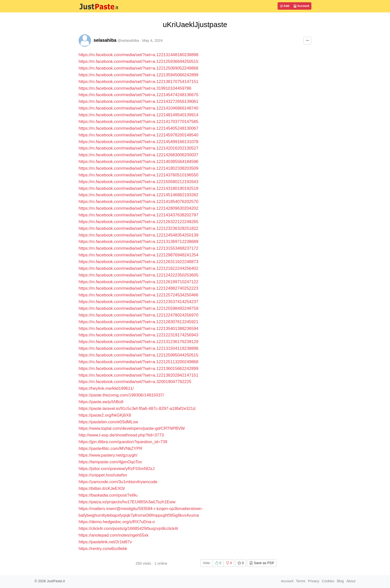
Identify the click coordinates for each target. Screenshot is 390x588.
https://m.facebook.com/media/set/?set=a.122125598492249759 (138, 308)
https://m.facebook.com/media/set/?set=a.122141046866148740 (138, 108)
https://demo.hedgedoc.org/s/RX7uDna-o (117, 522)
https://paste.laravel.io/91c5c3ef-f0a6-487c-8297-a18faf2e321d (137, 409)
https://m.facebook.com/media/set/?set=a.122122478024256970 (138, 315)
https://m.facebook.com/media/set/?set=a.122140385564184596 (138, 162)
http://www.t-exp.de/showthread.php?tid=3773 (121, 435)
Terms (301, 581)
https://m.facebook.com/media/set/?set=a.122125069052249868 (138, 68)
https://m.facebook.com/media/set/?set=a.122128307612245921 (138, 322)
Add (285, 6)
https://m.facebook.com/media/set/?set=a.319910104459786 (135, 88)
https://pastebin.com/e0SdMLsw (108, 422)
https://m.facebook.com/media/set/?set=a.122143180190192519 (138, 188)
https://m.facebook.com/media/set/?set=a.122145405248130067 (138, 128)
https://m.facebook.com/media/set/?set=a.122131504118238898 (138, 348)
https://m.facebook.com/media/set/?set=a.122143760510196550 (138, 175)
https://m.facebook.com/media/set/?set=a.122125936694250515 (138, 61)
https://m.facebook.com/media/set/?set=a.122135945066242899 (138, 75)
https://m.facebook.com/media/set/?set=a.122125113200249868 (138, 362)
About (351, 581)
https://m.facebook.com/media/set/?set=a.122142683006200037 (138, 155)
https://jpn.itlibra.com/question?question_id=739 (123, 442)
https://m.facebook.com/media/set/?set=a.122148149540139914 (138, 115)
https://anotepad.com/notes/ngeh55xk (114, 535)
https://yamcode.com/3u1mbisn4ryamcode (118, 482)
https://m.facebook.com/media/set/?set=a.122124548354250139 (138, 235)
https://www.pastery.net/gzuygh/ (108, 455)
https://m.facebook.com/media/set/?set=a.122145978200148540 (138, 135)
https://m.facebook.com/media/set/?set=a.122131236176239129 (138, 342)
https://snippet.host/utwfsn (103, 475)
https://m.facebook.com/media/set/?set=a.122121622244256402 (138, 268)
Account (301, 6)
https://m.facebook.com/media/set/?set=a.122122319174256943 (138, 335)
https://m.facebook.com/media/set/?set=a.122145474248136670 (138, 95)
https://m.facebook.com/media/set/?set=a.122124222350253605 (138, 275)
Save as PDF (262, 563)
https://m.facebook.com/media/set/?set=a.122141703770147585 (138, 122)
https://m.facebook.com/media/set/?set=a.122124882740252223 (138, 288)
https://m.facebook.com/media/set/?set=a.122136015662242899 (138, 369)
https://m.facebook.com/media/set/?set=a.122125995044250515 (138, 355)
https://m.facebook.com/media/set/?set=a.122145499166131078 (138, 142)
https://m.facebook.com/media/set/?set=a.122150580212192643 (138, 182)
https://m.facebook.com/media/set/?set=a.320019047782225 (135, 382)
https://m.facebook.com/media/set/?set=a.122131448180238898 (138, 55)
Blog (340, 581)
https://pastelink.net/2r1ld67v (105, 542)
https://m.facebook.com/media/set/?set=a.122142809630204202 (138, 208)
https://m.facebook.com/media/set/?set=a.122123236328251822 (138, 228)
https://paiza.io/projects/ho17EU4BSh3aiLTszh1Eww (127, 502)
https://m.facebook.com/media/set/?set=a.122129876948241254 (138, 255)
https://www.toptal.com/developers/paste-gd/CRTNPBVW (132, 428)
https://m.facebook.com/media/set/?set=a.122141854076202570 (138, 202)
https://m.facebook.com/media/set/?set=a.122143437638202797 (138, 215)
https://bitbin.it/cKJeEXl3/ (102, 489)
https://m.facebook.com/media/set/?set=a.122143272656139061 (138, 101)
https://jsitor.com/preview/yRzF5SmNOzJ (117, 469)
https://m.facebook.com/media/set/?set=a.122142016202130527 (138, 148)
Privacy (314, 581)
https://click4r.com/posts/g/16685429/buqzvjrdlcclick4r (128, 529)
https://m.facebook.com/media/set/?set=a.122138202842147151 (138, 375)
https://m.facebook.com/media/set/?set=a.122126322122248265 (138, 222)
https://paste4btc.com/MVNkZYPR (110, 449)
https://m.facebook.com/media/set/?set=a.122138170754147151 (138, 82)
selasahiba (105, 40)
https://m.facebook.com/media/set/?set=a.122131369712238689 (138, 242)
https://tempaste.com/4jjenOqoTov (110, 462)
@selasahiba (128, 40)
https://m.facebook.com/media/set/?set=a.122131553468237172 (138, 248)
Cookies (328, 581)
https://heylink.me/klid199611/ (106, 388)
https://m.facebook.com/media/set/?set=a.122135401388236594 (138, 329)
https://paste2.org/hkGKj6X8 (105, 415)
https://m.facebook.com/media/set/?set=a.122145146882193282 (138, 195)
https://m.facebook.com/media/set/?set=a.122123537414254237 (138, 302)
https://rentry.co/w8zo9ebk (103, 549)
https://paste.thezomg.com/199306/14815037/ (121, 395)
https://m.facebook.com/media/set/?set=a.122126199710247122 (138, 282)
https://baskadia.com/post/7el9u (108, 495)
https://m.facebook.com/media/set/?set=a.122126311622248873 (138, 262)
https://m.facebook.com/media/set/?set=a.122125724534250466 (138, 295)
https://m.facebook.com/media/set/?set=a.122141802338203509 (138, 168)
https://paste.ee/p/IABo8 (101, 402)
